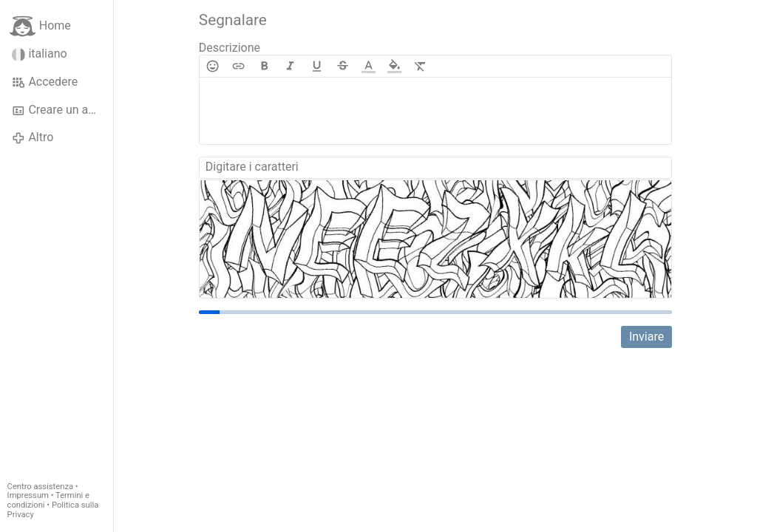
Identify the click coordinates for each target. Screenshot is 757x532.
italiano (40, 54)
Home (40, 26)
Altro (33, 137)
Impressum (28, 495)
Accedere (45, 82)
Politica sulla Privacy (53, 510)
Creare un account (62, 110)
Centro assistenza (40, 487)
